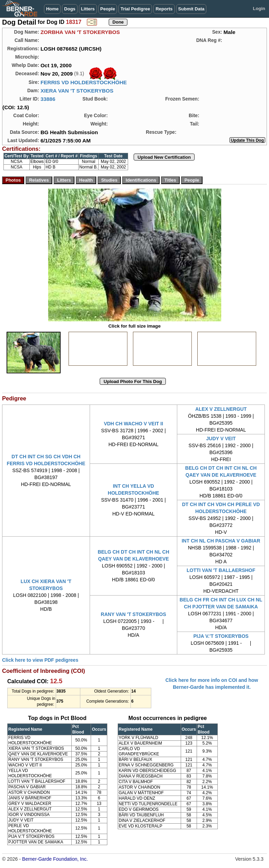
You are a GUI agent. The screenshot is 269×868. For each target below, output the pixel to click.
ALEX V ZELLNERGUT (221, 409)
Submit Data (191, 9)
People (108, 9)
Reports (164, 9)
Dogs (70, 9)
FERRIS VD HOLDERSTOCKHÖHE (84, 82)
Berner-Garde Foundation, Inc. (55, 859)
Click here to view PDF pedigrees (40, 660)
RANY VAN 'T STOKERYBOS (133, 614)
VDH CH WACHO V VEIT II (133, 424)
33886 (48, 99)
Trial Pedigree (135, 9)
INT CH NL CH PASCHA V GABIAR (221, 541)
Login (259, 8)
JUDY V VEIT (221, 439)
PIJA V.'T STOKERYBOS (221, 636)
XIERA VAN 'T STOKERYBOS (77, 91)
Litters (88, 9)
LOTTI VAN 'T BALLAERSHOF (221, 570)
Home (52, 9)
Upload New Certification (164, 157)
